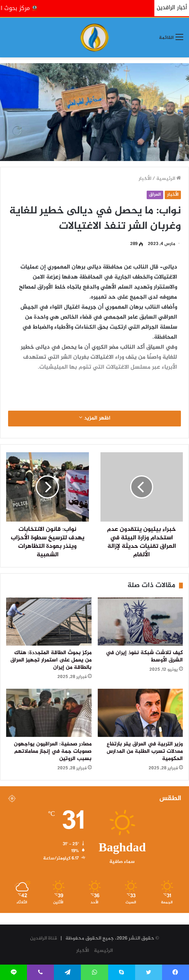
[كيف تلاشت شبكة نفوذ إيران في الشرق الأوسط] (140, 622)
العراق (155, 195)
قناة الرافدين (43, 938)
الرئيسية (169, 179)
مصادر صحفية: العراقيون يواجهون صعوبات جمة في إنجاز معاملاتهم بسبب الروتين (53, 752)
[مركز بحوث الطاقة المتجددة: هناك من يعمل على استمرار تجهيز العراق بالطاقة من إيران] (49, 622)
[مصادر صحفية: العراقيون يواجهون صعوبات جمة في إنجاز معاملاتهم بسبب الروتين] (49, 713)
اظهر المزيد (95, 418)
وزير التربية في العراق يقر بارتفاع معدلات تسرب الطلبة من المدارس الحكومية (145, 752)
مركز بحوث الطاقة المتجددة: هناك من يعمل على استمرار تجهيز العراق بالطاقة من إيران (51, 660)
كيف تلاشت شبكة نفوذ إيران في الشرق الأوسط (144, 657)
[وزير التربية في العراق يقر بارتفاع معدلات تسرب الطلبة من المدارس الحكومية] (140, 713)
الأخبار (145, 179)
